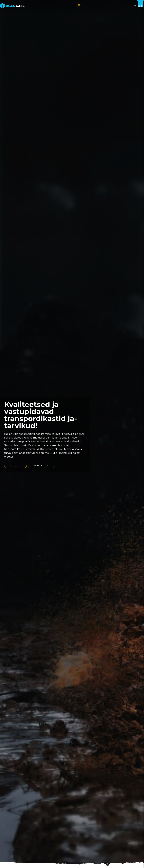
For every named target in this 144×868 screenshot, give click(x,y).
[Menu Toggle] (79, 5)
